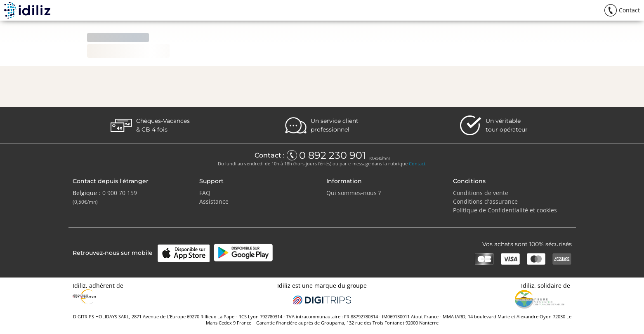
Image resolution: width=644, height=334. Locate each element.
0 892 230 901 (334, 155)
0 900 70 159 (120, 193)
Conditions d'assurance (485, 201)
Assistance (214, 201)
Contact (417, 163)
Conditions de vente (481, 193)
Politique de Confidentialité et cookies (505, 210)
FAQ (205, 193)
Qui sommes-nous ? (354, 193)
